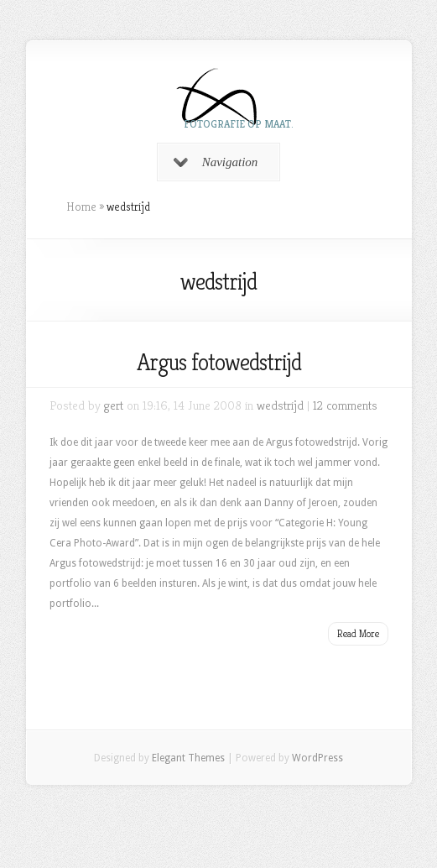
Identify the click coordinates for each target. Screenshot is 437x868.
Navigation (216, 162)
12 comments (345, 405)
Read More (358, 633)
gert (114, 405)
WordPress (317, 758)
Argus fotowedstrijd (219, 362)
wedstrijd (280, 405)
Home (81, 207)
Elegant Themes (188, 758)
